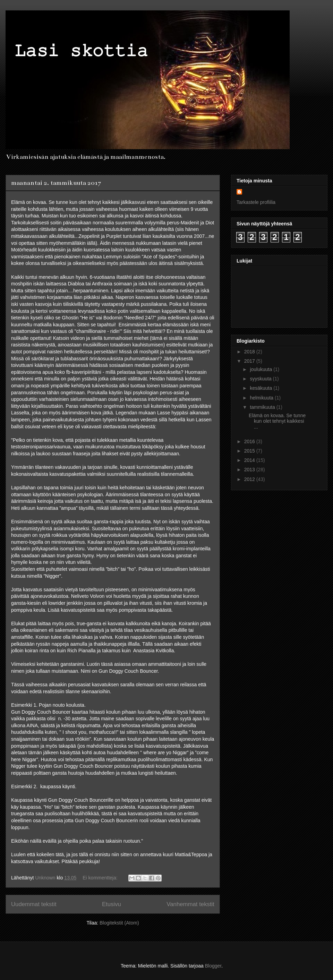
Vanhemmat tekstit (190, 904)
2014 (250, 460)
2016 (250, 441)
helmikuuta (262, 398)
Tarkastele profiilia (256, 202)
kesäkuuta (262, 388)
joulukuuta (262, 369)
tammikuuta (263, 407)
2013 (250, 470)
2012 (250, 479)
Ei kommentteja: (101, 878)
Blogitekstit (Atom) (119, 923)
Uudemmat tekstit (34, 904)
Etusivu (112, 904)
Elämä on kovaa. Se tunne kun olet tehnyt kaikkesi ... (277, 421)
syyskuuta (261, 379)
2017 (250, 361)
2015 (250, 451)
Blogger (213, 966)
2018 (250, 352)
